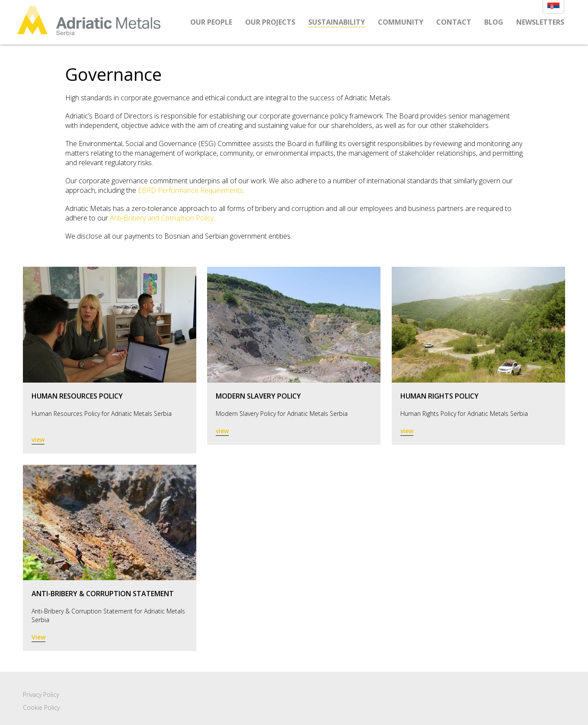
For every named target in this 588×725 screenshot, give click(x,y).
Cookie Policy (41, 707)
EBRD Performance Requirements (190, 190)
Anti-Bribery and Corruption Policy (162, 218)
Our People (211, 22)
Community (401, 22)
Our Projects (270, 22)
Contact (454, 22)
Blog (494, 22)
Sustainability (337, 22)
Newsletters (540, 22)
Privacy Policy (41, 695)
